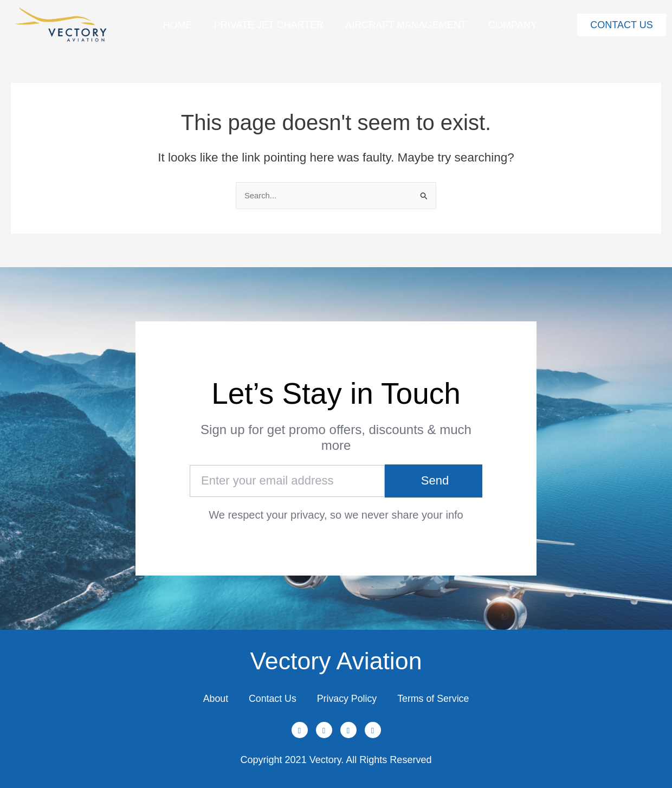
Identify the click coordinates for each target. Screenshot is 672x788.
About (213, 698)
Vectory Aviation (336, 660)
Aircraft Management (406, 25)
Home (178, 25)
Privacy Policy (347, 698)
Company (513, 25)
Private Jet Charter (269, 25)
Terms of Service (436, 698)
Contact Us (271, 698)
